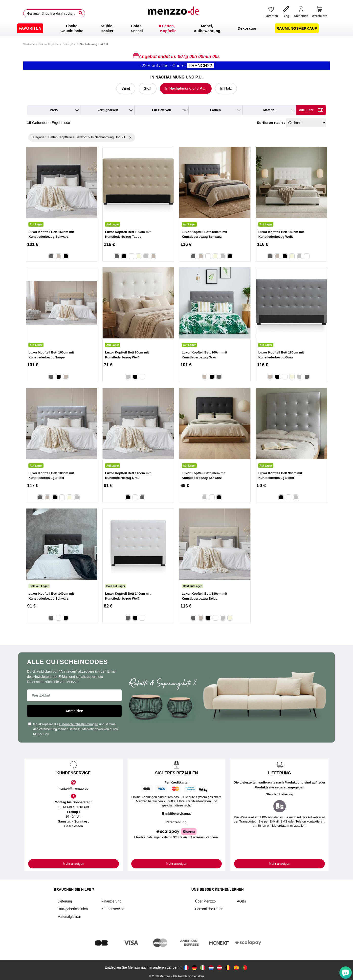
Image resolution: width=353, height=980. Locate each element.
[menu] (176, 28)
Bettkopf (68, 44)
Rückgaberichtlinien (73, 909)
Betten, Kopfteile (49, 44)
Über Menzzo (205, 901)
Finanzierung (111, 901)
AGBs (241, 901)
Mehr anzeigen (73, 864)
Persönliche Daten (209, 909)
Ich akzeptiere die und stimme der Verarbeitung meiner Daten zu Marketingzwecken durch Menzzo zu (73, 729)
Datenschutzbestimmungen (79, 724)
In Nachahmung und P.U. (186, 88)
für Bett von (162, 110)
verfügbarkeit (108, 110)
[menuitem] (30, 28)
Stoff (148, 88)
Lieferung (65, 901)
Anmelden (74, 711)
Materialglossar (69, 917)
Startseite (29, 44)
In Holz (226, 88)
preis (54, 110)
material (269, 110)
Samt (126, 88)
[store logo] (173, 13)
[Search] (81, 13)
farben (215, 110)
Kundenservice (113, 909)
